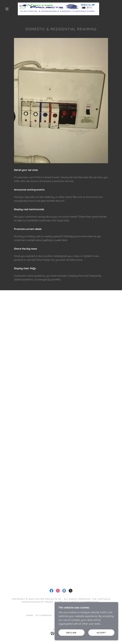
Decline (71, 633)
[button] (7, 9)
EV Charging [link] (44, 615)
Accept (101, 633)
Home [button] (30, 615)
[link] (58, 9)
